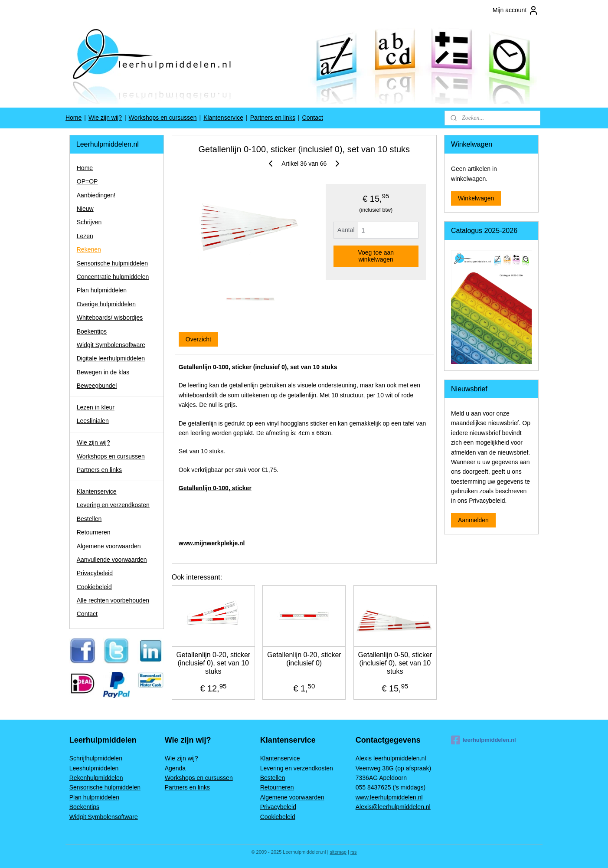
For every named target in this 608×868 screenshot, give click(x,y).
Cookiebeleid (94, 587)
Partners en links (273, 118)
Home (74, 118)
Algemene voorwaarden (109, 546)
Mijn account (516, 10)
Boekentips (92, 331)
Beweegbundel (97, 386)
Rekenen (89, 249)
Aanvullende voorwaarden (112, 560)
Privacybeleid (95, 573)
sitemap (338, 852)
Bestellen (89, 519)
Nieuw (85, 209)
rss (354, 852)
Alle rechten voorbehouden (113, 600)
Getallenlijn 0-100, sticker (215, 488)
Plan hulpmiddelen (102, 290)
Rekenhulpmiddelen (96, 778)
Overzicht (198, 339)
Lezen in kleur (96, 407)
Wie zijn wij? (105, 118)
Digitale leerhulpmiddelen (111, 358)
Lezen (85, 236)
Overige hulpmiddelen (106, 304)
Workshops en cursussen (163, 118)
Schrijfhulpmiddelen (96, 758)
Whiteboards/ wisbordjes (110, 318)
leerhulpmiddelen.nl (484, 740)
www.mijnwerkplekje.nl (211, 543)
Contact (313, 118)
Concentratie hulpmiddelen (113, 277)
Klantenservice (223, 118)
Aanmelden (473, 520)
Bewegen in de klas (103, 372)
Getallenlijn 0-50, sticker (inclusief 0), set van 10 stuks (395, 663)
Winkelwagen (476, 198)
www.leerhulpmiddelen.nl (389, 797)
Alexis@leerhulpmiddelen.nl (393, 807)
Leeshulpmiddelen (94, 768)
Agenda (175, 768)
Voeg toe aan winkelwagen (376, 256)
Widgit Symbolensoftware (111, 345)
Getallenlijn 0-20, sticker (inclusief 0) (304, 659)
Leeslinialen (93, 421)
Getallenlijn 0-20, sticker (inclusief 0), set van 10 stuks (213, 663)
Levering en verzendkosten (113, 505)
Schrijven (89, 222)
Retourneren (94, 532)
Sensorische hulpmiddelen (112, 263)
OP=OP (87, 181)
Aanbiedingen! (96, 195)
